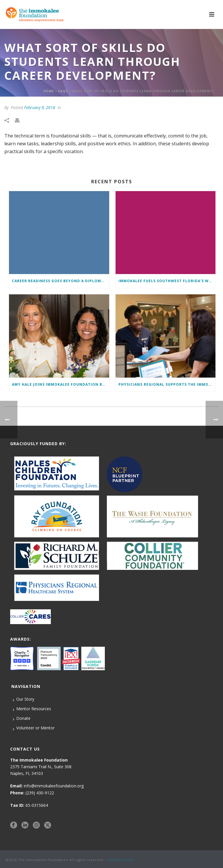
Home (49, 91)
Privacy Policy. (122, 860)
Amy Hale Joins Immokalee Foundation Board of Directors (61, 384)
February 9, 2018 (40, 107)
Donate (22, 718)
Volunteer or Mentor (34, 728)
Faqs (63, 91)
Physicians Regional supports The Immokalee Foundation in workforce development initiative (167, 384)
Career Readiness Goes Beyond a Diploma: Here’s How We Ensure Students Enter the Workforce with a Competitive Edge (61, 281)
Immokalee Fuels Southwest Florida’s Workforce (167, 281)
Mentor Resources (32, 709)
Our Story (24, 699)
